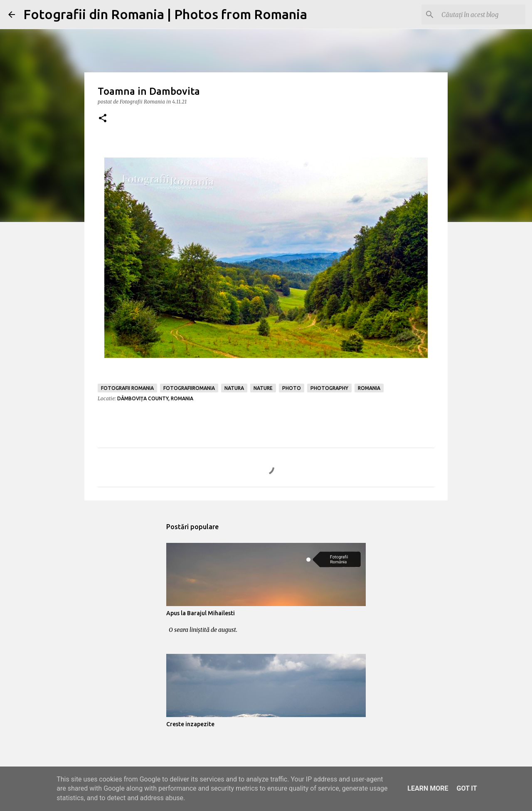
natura (234, 388)
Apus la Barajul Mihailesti (201, 613)
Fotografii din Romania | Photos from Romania (165, 14)
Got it (467, 788)
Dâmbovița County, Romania (155, 398)
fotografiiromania (189, 388)
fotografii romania (127, 388)
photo (292, 388)
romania (369, 388)
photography (329, 388)
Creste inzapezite (190, 724)
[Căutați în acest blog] (482, 15)
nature (263, 388)
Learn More (428, 788)
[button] (103, 119)
